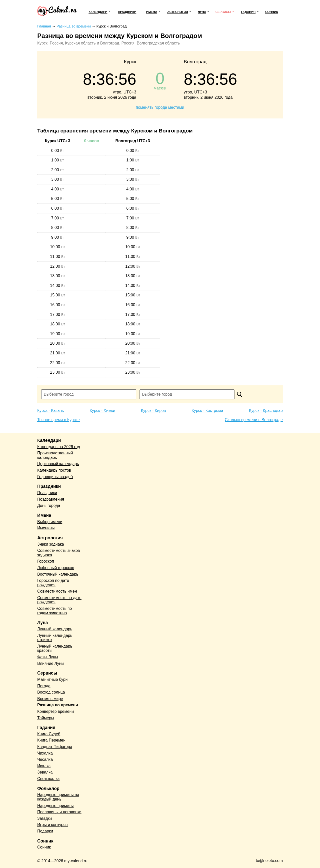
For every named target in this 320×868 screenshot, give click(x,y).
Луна (202, 12)
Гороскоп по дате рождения (53, 583)
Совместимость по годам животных (55, 611)
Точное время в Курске (58, 420)
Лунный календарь (55, 629)
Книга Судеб (49, 734)
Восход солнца (51, 692)
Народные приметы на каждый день (58, 797)
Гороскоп (46, 561)
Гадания (248, 12)
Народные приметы (55, 806)
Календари (98, 12)
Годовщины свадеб (55, 477)
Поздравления (51, 499)
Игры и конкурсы (53, 825)
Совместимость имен (57, 591)
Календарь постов (54, 470)
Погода (44, 686)
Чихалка (45, 753)
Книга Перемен (51, 740)
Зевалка (45, 772)
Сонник (272, 12)
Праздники (127, 12)
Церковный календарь (58, 464)
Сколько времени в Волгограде (254, 420)
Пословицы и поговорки (59, 812)
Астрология (178, 12)
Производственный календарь (55, 455)
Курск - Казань (51, 411)
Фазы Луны (48, 657)
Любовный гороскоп (56, 568)
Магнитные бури (52, 679)
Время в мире (50, 699)
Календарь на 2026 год (59, 447)
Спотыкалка (48, 779)
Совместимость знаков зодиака (59, 553)
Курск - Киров (153, 411)
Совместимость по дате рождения (59, 600)
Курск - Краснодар (266, 411)
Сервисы (223, 12)
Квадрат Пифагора (55, 747)
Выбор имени (50, 522)
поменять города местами (160, 107)
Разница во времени (58, 705)
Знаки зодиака (51, 544)
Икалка (44, 766)
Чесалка (45, 759)
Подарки (45, 831)
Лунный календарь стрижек (55, 638)
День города (49, 505)
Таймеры (46, 718)
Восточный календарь (58, 574)
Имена (152, 12)
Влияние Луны (51, 663)
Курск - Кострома (208, 411)
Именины (46, 528)
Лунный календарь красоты (55, 648)
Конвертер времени (55, 711)
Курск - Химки (102, 411)
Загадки (44, 818)
